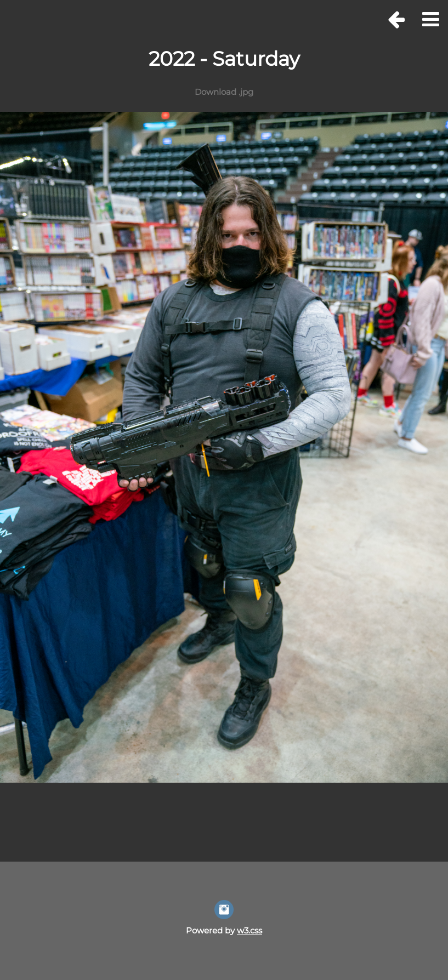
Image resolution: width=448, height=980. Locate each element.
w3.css (249, 930)
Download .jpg (224, 92)
